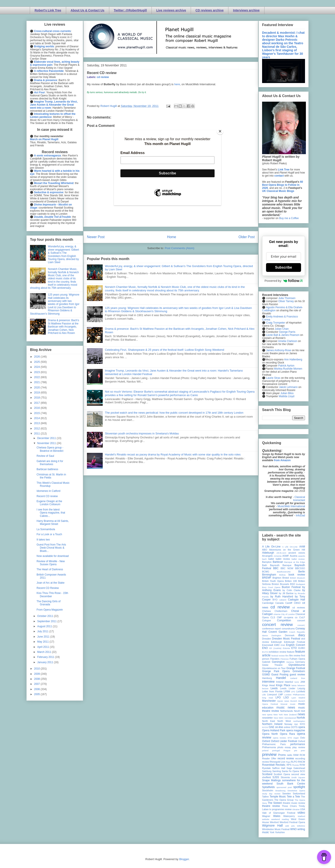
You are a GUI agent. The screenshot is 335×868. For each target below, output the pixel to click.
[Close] (220, 131)
